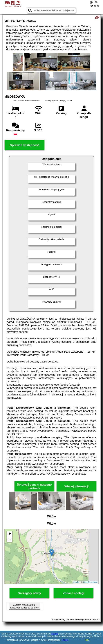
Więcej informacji (76, 486)
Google (55, 634)
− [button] (10, 540)
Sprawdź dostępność (25, 145)
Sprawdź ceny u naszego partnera (34, 486)
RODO (65, 640)
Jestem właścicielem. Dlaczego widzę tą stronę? (25, 606)
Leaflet (76, 582)
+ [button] (10, 534)
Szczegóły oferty (29, 593)
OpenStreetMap (90, 582)
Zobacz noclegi (74, 593)
